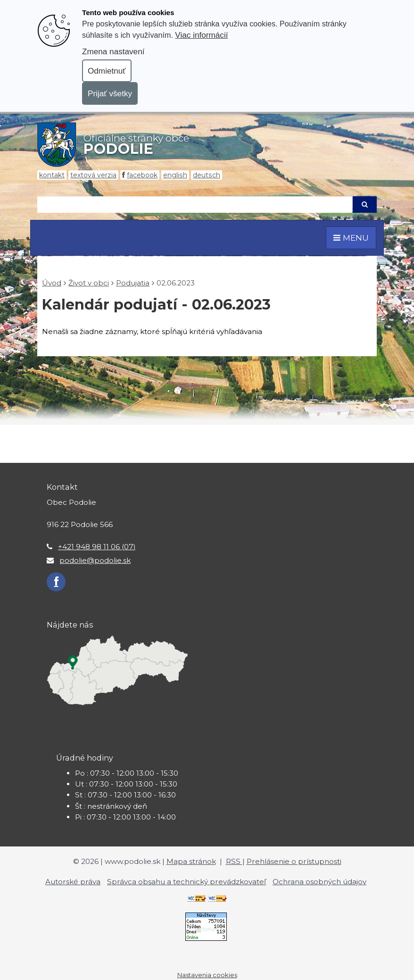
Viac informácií (201, 35)
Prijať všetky (110, 93)
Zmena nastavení (113, 51)
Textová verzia (93, 175)
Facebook (142, 175)
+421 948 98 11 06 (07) (97, 547)
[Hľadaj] (195, 205)
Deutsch (207, 175)
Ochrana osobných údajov (319, 882)
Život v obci (89, 283)
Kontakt (52, 175)
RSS (234, 861)
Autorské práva (73, 882)
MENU (351, 238)
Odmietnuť (107, 71)
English (175, 175)
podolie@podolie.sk (95, 560)
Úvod (52, 283)
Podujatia (133, 283)
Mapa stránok (191, 861)
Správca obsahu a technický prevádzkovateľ (186, 882)
